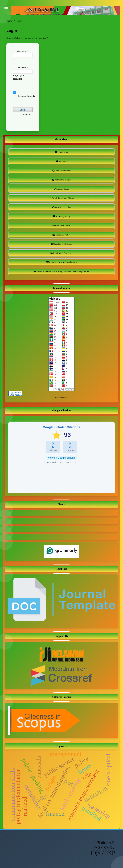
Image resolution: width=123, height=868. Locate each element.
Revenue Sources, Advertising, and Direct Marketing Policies (62, 271)
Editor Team (63, 152)
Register (27, 115)
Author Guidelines (62, 180)
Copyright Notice (63, 235)
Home (9, 21)
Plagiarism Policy (63, 226)
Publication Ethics (63, 171)
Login (23, 110)
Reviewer (63, 161)
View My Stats (61, 398)
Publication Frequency (63, 253)
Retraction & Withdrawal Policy (63, 262)
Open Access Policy (63, 207)
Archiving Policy (63, 216)
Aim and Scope (62, 189)
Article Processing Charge (63, 198)
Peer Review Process (63, 244)
